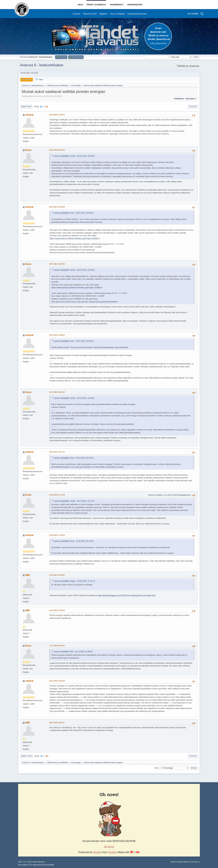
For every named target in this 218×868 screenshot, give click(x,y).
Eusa (28, 150)
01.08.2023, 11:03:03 (57, 535)
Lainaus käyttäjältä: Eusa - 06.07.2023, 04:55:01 (73, 213)
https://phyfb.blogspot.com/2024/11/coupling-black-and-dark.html (127, 595)
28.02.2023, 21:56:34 (57, 115)
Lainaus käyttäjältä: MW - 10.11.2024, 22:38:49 (73, 652)
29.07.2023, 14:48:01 (57, 335)
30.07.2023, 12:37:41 (57, 452)
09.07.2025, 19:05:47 (57, 723)
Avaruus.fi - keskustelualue (42, 65)
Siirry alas (26, 107)
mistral (29, 115)
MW (28, 575)
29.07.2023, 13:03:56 (57, 264)
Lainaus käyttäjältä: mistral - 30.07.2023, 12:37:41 (74, 501)
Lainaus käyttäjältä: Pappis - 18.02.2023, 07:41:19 (74, 581)
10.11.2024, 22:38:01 (57, 575)
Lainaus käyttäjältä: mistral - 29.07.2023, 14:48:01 (74, 398)
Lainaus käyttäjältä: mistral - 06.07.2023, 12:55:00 (74, 270)
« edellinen (178, 99)
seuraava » (191, 99)
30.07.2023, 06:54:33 (57, 392)
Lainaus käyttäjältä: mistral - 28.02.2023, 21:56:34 (74, 156)
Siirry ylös (26, 756)
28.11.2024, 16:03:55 (57, 681)
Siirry (156, 768)
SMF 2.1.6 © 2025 (25, 862)
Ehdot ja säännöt (183, 862)
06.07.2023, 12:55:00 (57, 207)
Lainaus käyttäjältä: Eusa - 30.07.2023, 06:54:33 (73, 458)
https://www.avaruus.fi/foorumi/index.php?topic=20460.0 (75, 238)
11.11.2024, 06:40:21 (57, 646)
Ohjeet (173, 862)
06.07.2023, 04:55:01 (57, 150)
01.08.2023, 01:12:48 (57, 495)
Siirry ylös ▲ (195, 862)
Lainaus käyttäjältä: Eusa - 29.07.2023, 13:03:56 (73, 341)
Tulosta (193, 107)
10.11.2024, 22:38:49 (57, 610)
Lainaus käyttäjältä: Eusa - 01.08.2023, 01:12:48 (73, 541)
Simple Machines (39, 862)
